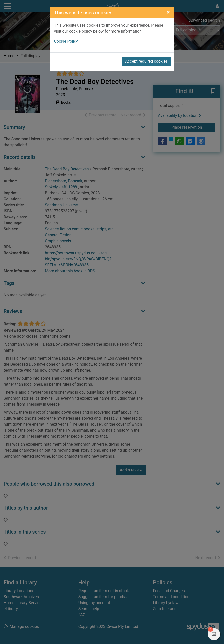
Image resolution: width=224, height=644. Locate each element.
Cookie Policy (66, 41)
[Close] (169, 12)
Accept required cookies (147, 61)
